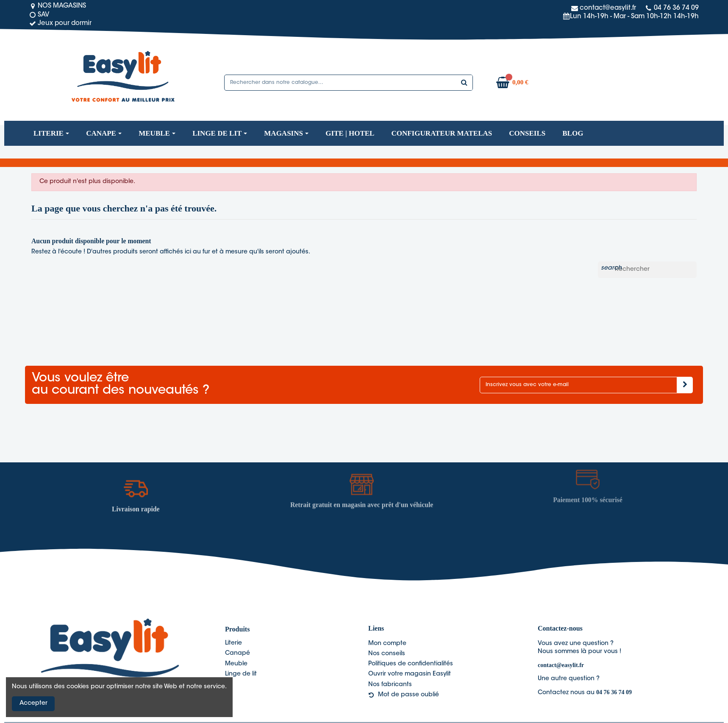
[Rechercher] (647, 270)
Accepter (33, 704)
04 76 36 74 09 (614, 692)
